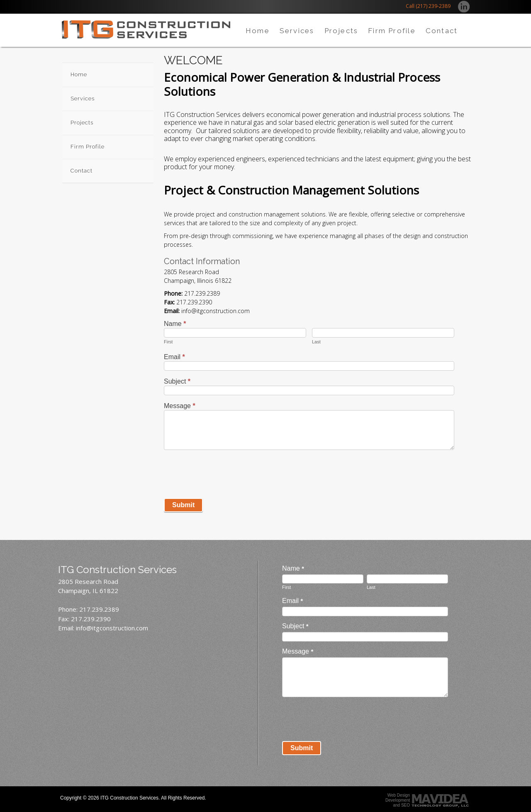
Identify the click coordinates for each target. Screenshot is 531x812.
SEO (406, 805)
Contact (442, 31)
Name (175, 324)
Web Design (399, 795)
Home (258, 31)
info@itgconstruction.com (112, 628)
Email (174, 357)
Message (180, 406)
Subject (177, 381)
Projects (341, 31)
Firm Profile (392, 31)
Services (297, 31)
